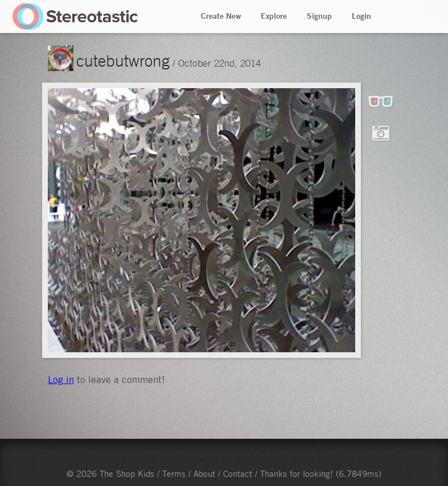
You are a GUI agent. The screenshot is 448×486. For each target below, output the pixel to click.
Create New (221, 16)
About (204, 473)
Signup (319, 16)
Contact (238, 473)
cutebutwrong (123, 60)
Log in (61, 380)
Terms (174, 473)
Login (361, 16)
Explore (274, 16)
